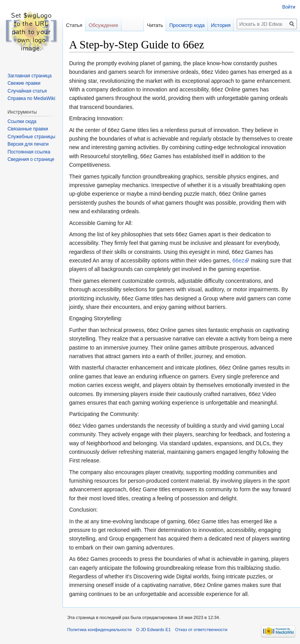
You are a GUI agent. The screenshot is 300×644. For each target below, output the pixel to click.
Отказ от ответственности (201, 630)
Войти (289, 7)
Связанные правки (28, 129)
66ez (238, 260)
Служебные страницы (31, 137)
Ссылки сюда (22, 121)
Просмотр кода (187, 25)
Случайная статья (27, 91)
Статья (74, 25)
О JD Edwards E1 (153, 630)
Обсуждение (104, 25)
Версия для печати (28, 144)
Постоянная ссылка (29, 152)
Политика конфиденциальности (99, 630)
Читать (155, 25)
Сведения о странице (31, 159)
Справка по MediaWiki (31, 98)
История (221, 25)
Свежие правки (24, 83)
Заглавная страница (29, 76)
